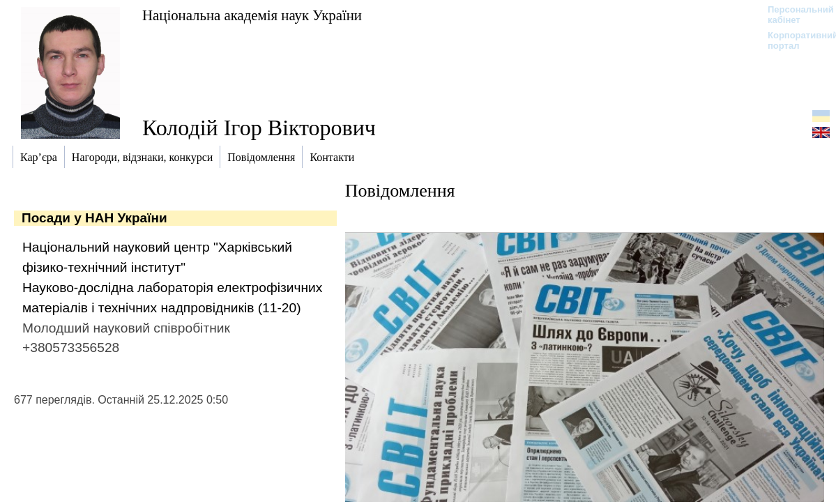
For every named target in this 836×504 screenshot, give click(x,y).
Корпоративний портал (794, 40)
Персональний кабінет (794, 15)
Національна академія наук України (252, 15)
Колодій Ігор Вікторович (259, 128)
